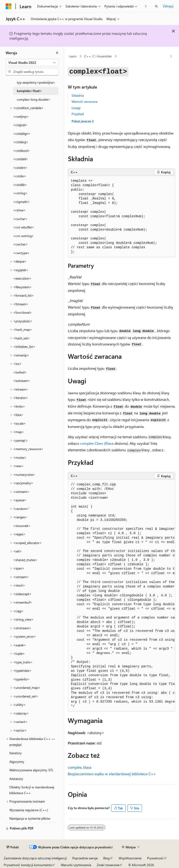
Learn (73, 56)
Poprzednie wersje (85, 858)
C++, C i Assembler (98, 56)
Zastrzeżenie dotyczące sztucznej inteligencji (35, 858)
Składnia (78, 95)
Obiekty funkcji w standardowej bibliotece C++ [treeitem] (32, 790)
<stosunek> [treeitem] (22, 526)
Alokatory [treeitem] (16, 779)
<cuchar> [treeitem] (20, 219)
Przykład (78, 114)
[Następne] (146, 6)
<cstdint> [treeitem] (20, 168)
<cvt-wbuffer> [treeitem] (24, 227)
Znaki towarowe (108, 865)
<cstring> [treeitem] (20, 193)
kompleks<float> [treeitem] (29, 91)
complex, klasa (80, 767)
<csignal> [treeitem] (20, 125)
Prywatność (155, 858)
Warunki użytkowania (76, 865)
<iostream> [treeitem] (22, 381)
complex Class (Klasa (97, 443)
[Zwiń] (57, 53)
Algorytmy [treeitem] (17, 762)
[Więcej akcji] (171, 56)
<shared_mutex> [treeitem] (25, 560)
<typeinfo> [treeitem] (21, 679)
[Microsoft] (9, 6)
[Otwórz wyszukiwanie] (156, 6)
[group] (122, 596)
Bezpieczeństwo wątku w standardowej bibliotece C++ (112, 774)
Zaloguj (168, 6)
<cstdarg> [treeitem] (21, 142)
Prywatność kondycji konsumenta (28, 865)
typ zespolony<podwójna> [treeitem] (36, 82)
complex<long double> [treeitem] (34, 99)
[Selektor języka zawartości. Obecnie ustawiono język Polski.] (13, 847)
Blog (106, 858)
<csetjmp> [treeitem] (21, 116)
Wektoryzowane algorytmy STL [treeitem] (31, 770)
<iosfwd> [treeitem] (20, 372)
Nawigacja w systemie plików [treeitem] (30, 818)
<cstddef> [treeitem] (21, 159)
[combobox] (32, 63)
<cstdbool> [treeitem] (22, 151)
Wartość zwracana (84, 101)
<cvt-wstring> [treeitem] (24, 236)
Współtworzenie (130, 858)
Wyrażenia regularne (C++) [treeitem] (29, 810)
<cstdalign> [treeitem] (22, 133)
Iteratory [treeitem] (15, 753)
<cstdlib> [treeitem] (20, 185)
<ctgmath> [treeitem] (21, 202)
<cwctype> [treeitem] (21, 253)
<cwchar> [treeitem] (21, 244)
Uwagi (76, 108)
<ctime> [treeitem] (19, 210)
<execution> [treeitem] (22, 278)
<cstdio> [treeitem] (20, 176)
